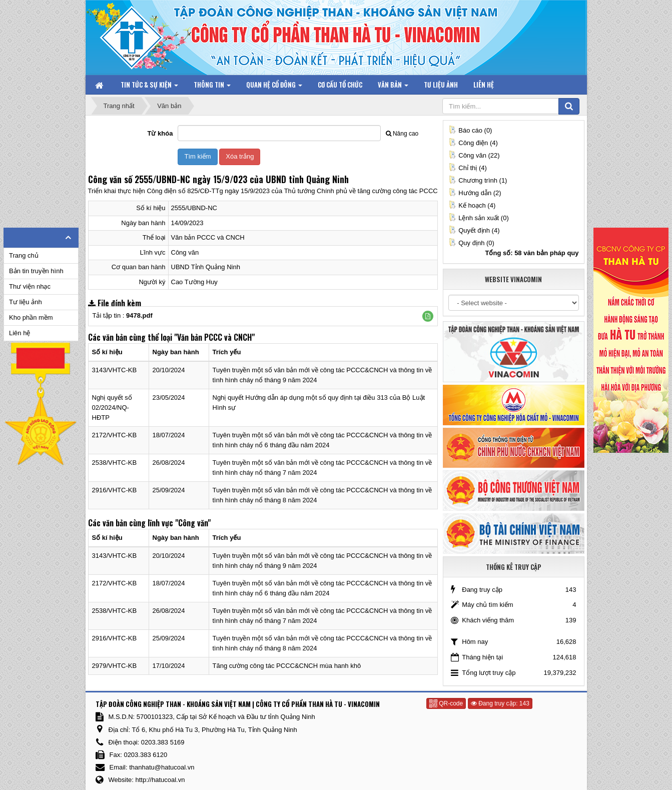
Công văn (185, 252)
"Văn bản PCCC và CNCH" (214, 337)
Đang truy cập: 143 (500, 703)
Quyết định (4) (474, 230)
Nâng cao (402, 134)
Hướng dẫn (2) (475, 193)
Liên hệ (20, 333)
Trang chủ (24, 255)
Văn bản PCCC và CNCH (208, 237)
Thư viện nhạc (30, 286)
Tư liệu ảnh (26, 302)
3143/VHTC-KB (115, 370)
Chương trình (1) (478, 180)
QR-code (446, 703)
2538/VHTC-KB (115, 463)
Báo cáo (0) (470, 130)
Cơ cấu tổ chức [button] (340, 85)
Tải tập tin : (123, 315)
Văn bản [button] (393, 87)
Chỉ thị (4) (468, 168)
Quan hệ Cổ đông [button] (274, 87)
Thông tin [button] (212, 87)
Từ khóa (160, 133)
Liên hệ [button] (484, 85)
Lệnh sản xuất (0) (479, 218)
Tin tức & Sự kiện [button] (149, 87)
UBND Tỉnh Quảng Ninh (206, 267)
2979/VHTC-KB (115, 666)
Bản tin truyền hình (36, 271)
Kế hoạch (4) (472, 205)
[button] (428, 316)
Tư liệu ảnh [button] (441, 85)
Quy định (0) (471, 243)
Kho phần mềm (31, 317)
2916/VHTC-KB (115, 490)
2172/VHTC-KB (115, 435)
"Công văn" (193, 523)
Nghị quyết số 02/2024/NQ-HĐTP (112, 408)
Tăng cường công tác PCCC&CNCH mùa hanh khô (287, 666)
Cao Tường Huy (194, 282)
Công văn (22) (474, 155)
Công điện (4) (473, 143)
